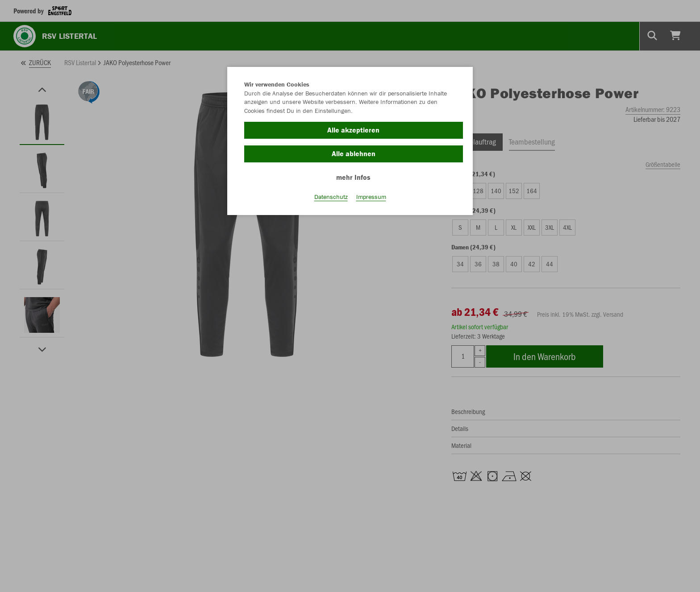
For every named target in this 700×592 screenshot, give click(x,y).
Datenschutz (331, 197)
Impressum (371, 197)
